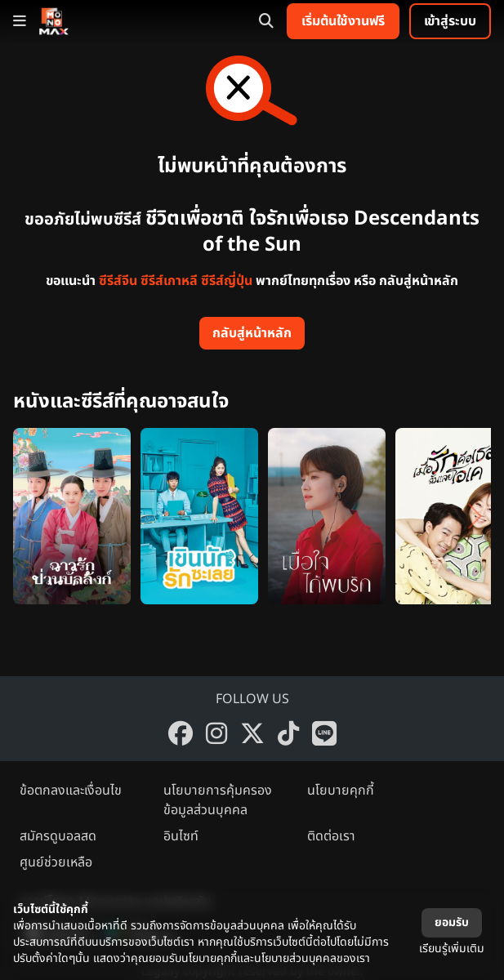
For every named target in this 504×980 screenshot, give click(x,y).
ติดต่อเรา (331, 836)
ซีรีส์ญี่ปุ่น (227, 281)
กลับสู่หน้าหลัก (252, 333)
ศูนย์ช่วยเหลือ (56, 862)
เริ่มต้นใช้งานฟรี (343, 21)
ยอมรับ (452, 922)
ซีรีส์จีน (118, 281)
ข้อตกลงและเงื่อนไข (71, 791)
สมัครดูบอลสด (58, 836)
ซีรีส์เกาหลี (169, 281)
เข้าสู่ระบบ (450, 21)
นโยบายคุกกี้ (341, 791)
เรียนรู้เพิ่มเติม (452, 949)
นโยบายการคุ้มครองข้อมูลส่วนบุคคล (218, 800)
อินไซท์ (181, 836)
